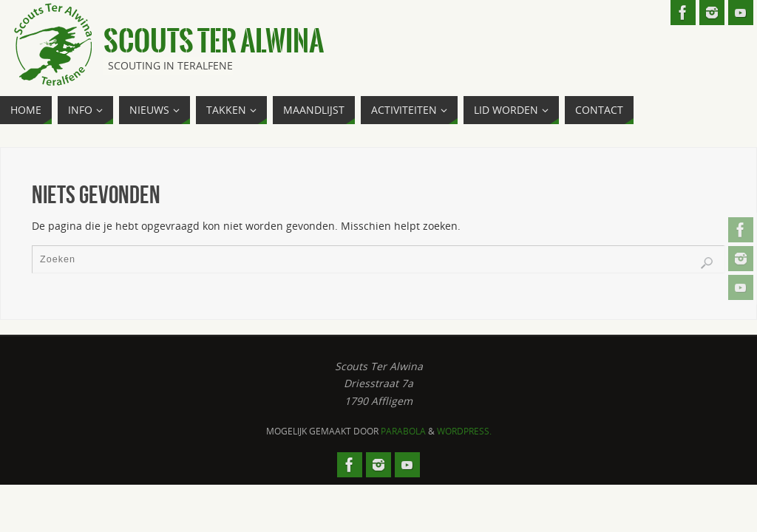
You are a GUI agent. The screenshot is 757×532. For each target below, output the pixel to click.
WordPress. (464, 431)
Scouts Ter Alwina (214, 41)
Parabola (403, 431)
